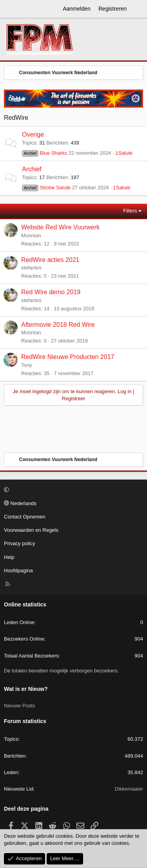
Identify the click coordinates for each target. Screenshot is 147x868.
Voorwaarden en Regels (31, 530)
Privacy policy (19, 543)
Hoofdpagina (18, 570)
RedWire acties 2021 (50, 260)
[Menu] (10, 9)
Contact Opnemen (25, 517)
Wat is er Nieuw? (26, 689)
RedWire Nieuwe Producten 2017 (68, 357)
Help (9, 557)
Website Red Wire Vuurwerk (60, 227)
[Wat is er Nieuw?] (138, 9)
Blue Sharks (44, 153)
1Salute (124, 153)
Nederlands (20, 503)
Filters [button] (130, 211)
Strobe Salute (46, 188)
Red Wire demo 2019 (51, 292)
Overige (33, 135)
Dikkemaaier (129, 789)
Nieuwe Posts (19, 706)
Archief (32, 169)
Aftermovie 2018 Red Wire (58, 325)
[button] (72, 490)
